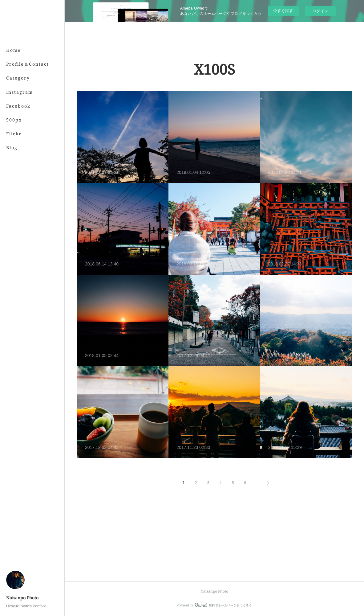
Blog (12, 148)
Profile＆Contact (28, 64)
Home (14, 50)
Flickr (14, 134)
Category (18, 78)
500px (14, 120)
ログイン (320, 11)
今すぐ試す (283, 11)
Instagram (20, 92)
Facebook (18, 106)
